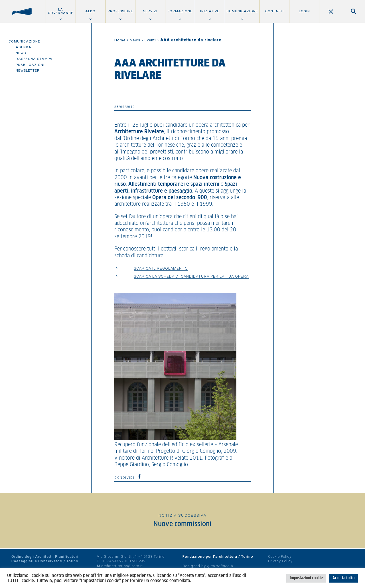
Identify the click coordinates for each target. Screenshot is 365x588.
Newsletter (28, 70)
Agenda (24, 47)
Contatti (274, 11)
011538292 (135, 561)
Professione (120, 11)
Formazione (180, 11)
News (21, 53)
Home (120, 40)
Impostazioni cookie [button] (306, 578)
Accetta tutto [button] (343, 578)
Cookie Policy (280, 556)
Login (304, 11)
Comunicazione (242, 11)
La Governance (61, 11)
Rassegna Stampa (34, 59)
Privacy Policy (280, 561)
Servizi (150, 11)
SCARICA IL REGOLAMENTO (161, 268)
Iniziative (210, 11)
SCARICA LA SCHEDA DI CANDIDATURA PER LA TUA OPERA (191, 276)
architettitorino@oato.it (122, 566)
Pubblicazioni (30, 65)
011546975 (111, 561)
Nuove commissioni (182, 524)
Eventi (150, 40)
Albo (90, 11)
